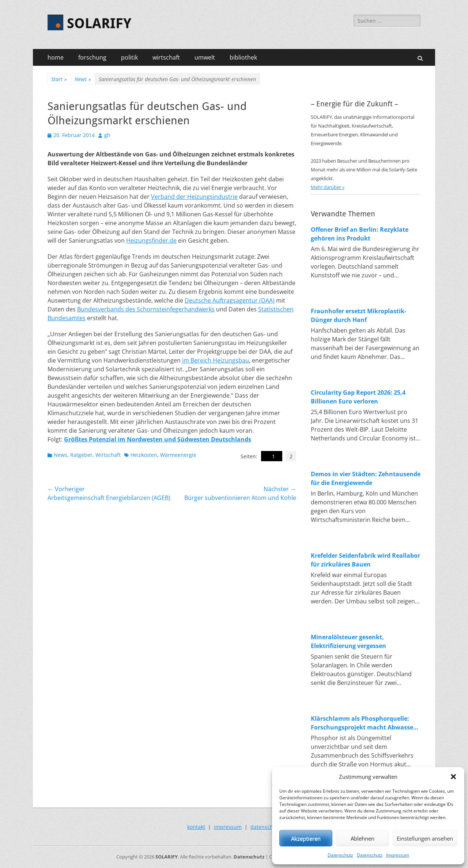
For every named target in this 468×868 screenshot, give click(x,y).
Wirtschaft (108, 455)
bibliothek (243, 57)
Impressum (398, 855)
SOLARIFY (99, 23)
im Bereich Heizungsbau (216, 360)
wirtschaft (166, 57)
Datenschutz (340, 855)
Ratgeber (81, 455)
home (56, 57)
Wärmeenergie (178, 455)
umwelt (205, 57)
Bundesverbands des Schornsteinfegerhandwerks (146, 309)
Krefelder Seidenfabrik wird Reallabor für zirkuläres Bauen (365, 560)
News (83, 79)
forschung (92, 57)
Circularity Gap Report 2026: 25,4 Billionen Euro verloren (358, 397)
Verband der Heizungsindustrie (194, 197)
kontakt (196, 827)
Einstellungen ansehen (425, 838)
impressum (228, 827)
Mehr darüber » (328, 187)
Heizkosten (144, 455)
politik (129, 57)
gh (107, 135)
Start (59, 79)
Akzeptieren (306, 838)
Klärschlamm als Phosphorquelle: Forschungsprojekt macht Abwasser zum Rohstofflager (363, 723)
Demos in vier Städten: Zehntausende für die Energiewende (366, 478)
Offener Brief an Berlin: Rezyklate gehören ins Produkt (360, 234)
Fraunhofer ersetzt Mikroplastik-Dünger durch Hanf (358, 315)
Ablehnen (363, 838)
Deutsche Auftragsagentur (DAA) (230, 300)
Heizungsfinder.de (151, 240)
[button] (453, 777)
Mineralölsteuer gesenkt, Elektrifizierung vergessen (348, 641)
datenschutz (266, 827)
